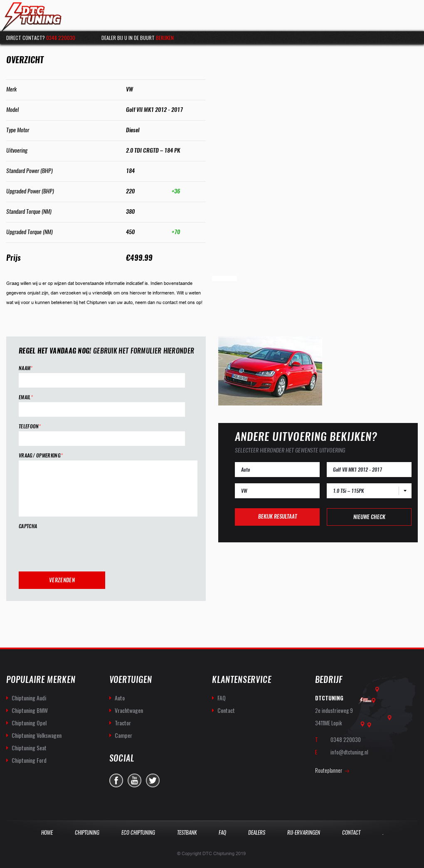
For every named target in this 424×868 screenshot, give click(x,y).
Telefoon (30, 427)
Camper (123, 735)
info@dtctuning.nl (349, 752)
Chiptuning (87, 832)
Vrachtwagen (129, 710)
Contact (226, 710)
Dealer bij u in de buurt (138, 38)
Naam (26, 368)
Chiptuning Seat (29, 748)
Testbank (187, 832)
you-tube (134, 780)
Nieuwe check (369, 517)
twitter (153, 780)
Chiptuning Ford (29, 760)
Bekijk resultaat (277, 516)
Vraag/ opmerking (41, 456)
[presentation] (82, 547)
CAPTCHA (28, 526)
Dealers (257, 832)
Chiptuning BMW (30, 710)
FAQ (222, 698)
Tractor (123, 723)
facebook (116, 780)
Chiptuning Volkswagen (37, 735)
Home (47, 832)
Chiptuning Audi (29, 698)
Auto (120, 698)
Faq (222, 832)
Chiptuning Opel (29, 723)
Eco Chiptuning (138, 832)
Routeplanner (329, 770)
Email (26, 397)
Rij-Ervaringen (304, 832)
